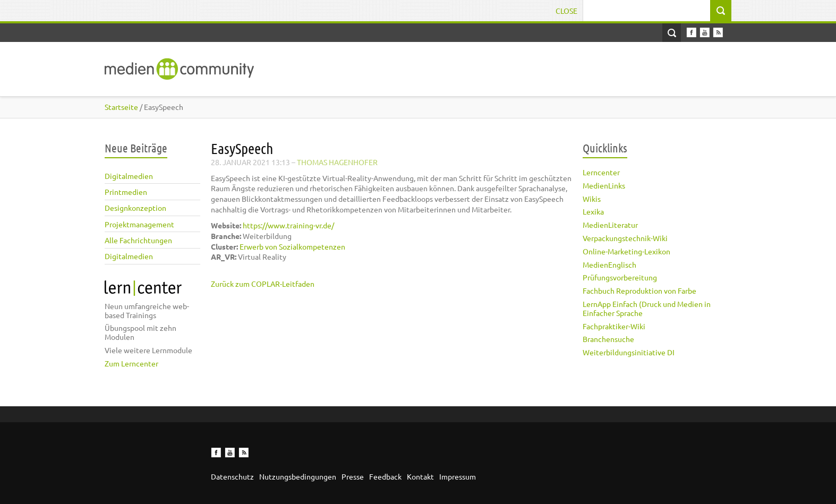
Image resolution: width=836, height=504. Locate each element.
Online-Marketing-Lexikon (626, 251)
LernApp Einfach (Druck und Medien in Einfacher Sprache (647, 308)
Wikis (592, 199)
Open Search (672, 33)
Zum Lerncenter (131, 363)
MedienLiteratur (610, 225)
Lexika (593, 211)
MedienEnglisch (609, 264)
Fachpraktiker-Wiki (614, 326)
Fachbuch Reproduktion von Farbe (639, 291)
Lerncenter (601, 172)
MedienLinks (604, 185)
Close (566, 11)
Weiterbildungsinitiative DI (629, 352)
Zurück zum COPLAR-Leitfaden (263, 284)
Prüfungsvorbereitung (620, 277)
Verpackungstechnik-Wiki (625, 238)
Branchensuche (608, 339)
